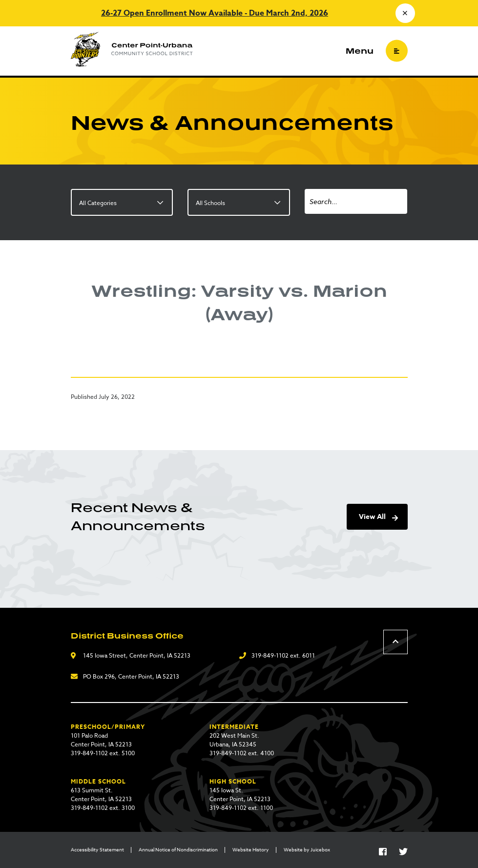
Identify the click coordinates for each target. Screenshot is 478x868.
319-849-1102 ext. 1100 (241, 808)
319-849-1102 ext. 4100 (242, 753)
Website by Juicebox (307, 849)
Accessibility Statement (97, 849)
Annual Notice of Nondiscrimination (178, 849)
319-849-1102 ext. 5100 (103, 753)
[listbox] (122, 202)
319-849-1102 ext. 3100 (103, 808)
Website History (251, 849)
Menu (360, 51)
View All (372, 517)
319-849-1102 (270, 655)
